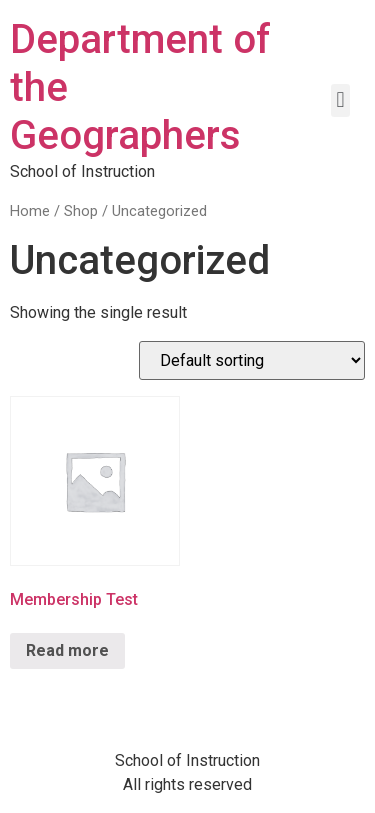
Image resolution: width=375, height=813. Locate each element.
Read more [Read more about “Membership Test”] (67, 650)
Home (30, 211)
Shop (81, 211)
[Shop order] (252, 360)
